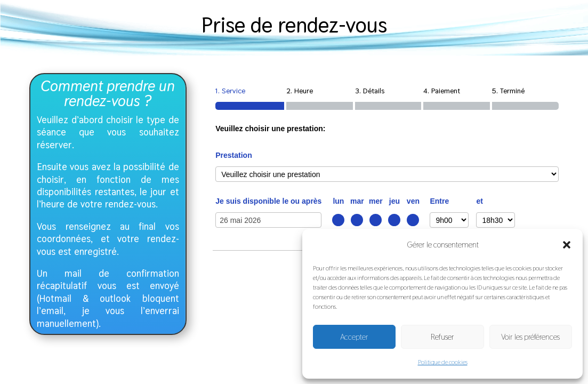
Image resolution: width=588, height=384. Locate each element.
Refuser (442, 337)
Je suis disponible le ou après (268, 201)
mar (357, 201)
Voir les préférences (530, 337)
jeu (394, 201)
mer (376, 201)
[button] (567, 245)
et (479, 201)
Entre (439, 201)
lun (338, 201)
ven (413, 201)
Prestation (233, 155)
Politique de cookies (443, 362)
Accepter (354, 337)
